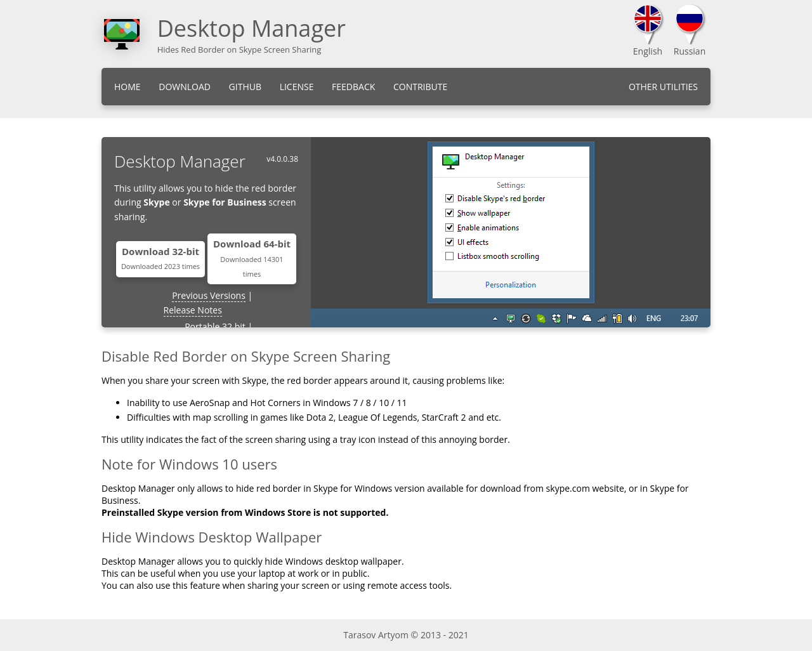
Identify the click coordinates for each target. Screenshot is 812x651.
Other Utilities (663, 87)
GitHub (245, 87)
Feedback (353, 87)
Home (128, 87)
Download (185, 87)
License (297, 87)
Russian (690, 51)
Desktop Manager (252, 28)
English (648, 51)
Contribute (420, 87)
